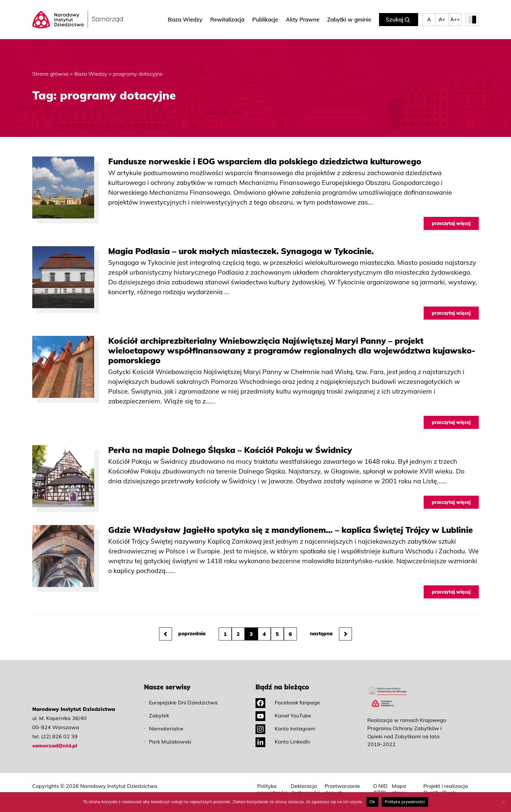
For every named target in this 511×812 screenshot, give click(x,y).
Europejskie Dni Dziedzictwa (183, 702)
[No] (503, 802)
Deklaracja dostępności (305, 789)
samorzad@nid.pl (55, 745)
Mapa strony (399, 789)
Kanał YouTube (283, 715)
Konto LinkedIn (283, 742)
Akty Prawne (303, 19)
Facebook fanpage (288, 702)
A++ (455, 19)
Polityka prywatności (272, 789)
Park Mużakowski (170, 742)
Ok (372, 802)
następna (331, 634)
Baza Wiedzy (185, 19)
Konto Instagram (285, 729)
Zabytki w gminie (349, 19)
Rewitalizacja (227, 19)
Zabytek (159, 715)
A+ (442, 19)
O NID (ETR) (380, 789)
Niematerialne (166, 729)
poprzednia (182, 634)
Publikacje (265, 19)
